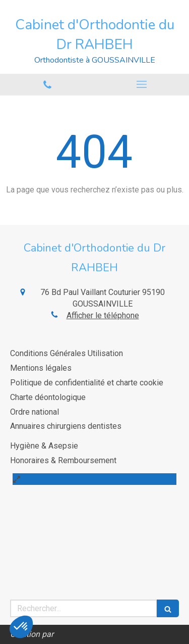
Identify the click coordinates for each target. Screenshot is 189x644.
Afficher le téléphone (103, 315)
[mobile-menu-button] (142, 84)
